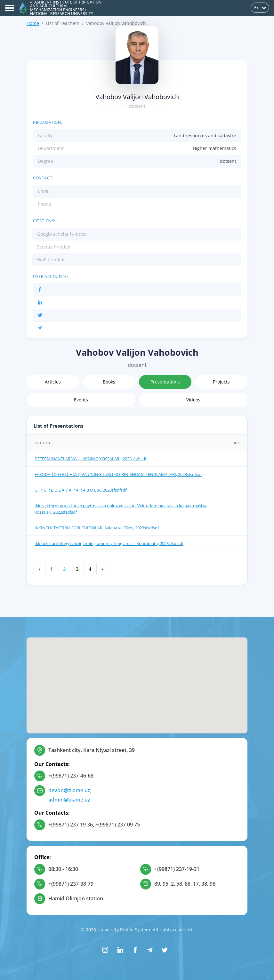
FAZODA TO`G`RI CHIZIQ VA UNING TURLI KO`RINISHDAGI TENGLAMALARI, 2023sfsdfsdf (118, 474)
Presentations (165, 382)
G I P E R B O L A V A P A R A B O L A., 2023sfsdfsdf (81, 490)
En (260, 8)
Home (33, 23)
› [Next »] (102, 569)
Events (81, 400)
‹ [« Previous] (40, 569)
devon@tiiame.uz (69, 790)
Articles (53, 382)
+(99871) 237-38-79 (71, 884)
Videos (193, 400)
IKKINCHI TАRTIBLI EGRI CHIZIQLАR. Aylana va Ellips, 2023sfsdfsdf (97, 528)
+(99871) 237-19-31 (177, 869)
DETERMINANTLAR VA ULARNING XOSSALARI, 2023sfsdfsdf (90, 459)
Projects (221, 382)
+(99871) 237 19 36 (71, 825)
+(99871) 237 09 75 (118, 825)
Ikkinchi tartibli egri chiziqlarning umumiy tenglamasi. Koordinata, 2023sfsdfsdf (109, 543)
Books (109, 382)
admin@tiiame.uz (69, 800)
